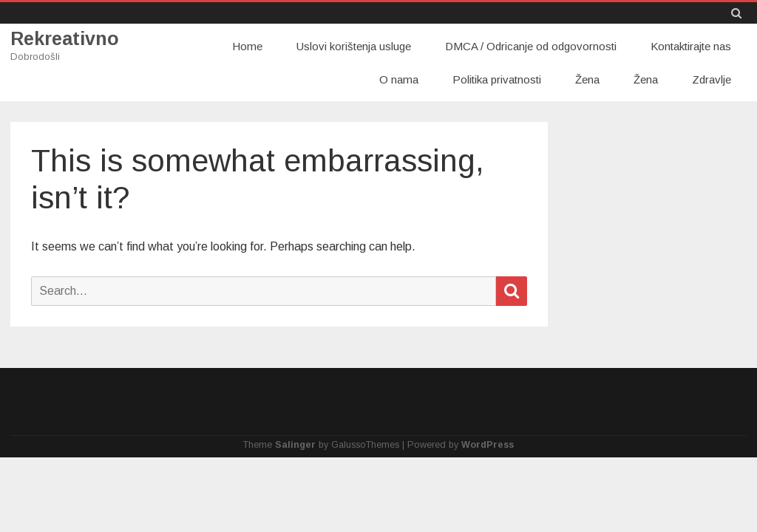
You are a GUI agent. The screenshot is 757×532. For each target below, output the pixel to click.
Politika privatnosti (497, 79)
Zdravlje (712, 79)
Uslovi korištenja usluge (354, 46)
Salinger (295, 445)
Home (247, 46)
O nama (399, 79)
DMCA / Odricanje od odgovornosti (531, 46)
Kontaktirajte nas (691, 46)
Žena (587, 79)
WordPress (488, 445)
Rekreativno (65, 39)
